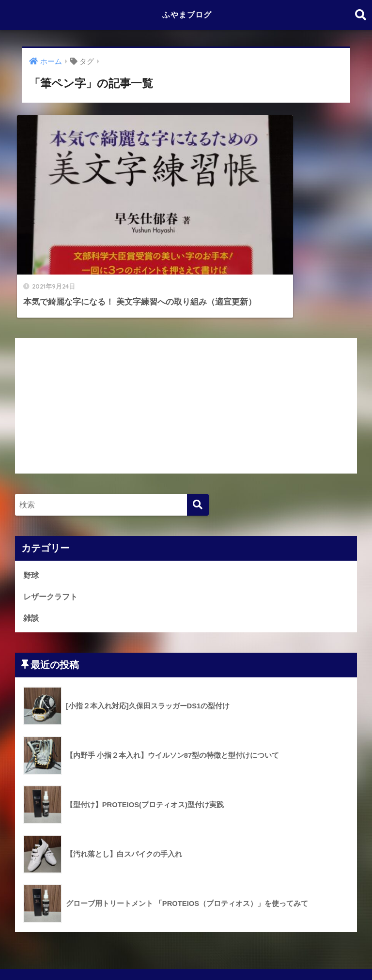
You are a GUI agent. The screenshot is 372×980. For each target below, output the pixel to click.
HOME (186, 931)
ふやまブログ (187, 15)
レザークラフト (52, 540)
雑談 (31, 561)
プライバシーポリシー (230, 951)
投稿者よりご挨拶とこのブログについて (120, 951)
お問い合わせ (296, 951)
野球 (31, 518)
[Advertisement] (186, 349)
